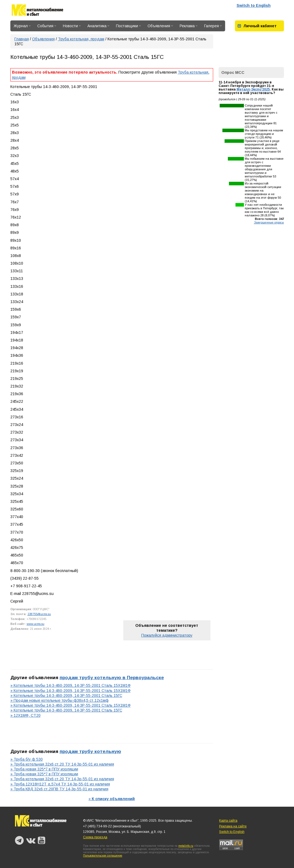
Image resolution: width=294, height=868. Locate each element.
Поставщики (128, 26)
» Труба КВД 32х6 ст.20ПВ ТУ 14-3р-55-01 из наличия (59, 789)
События (47, 26)
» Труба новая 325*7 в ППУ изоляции (44, 769)
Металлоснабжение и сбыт (37, 11)
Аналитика (98, 26)
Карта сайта (228, 821)
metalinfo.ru (186, 846)
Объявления (160, 26)
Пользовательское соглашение (103, 856)
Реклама (189, 26)
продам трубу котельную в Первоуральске (112, 678)
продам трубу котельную (90, 751)
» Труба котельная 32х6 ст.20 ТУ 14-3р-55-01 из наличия (62, 764)
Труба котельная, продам (81, 39)
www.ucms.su (36, 624)
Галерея (213, 26)
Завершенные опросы (269, 222)
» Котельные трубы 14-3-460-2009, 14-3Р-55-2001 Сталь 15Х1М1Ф (71, 685)
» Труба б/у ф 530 (27, 759)
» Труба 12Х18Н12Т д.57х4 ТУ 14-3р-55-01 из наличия (60, 784)
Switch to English (254, 5)
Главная (22, 39)
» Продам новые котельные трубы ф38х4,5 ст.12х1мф (59, 700)
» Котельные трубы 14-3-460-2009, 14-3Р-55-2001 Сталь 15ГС (66, 695)
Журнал (22, 26)
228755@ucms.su (39, 614)
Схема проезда (95, 837)
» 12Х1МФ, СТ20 (25, 715)
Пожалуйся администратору (167, 635)
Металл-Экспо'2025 (253, 89)
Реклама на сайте (233, 826)
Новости (72, 26)
